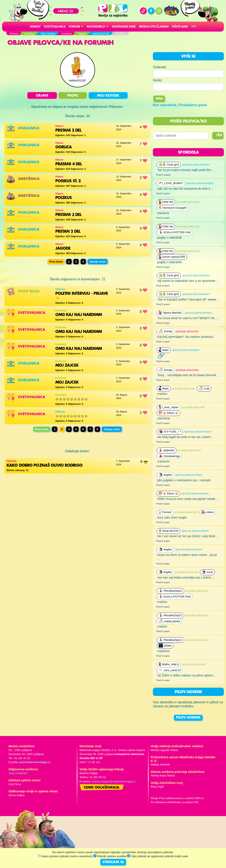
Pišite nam (180, 26)
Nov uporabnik (165, 105)
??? (194, 26)
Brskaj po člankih (154, 26)
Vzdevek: (160, 67)
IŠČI (219, 135)
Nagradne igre (124, 26)
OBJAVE (42, 96)
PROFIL (73, 96)
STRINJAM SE (113, 862)
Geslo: (158, 80)
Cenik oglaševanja (102, 788)
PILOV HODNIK (188, 718)
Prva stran (42, 429)
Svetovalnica (55, 26)
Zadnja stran (98, 262)
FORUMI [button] (74, 26)
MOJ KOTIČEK (108, 96)
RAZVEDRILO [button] (96, 26)
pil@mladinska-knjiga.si (35, 762)
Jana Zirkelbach (18, 773)
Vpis (159, 99)
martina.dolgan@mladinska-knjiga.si (113, 781)
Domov (35, 26)
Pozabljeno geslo (193, 105)
